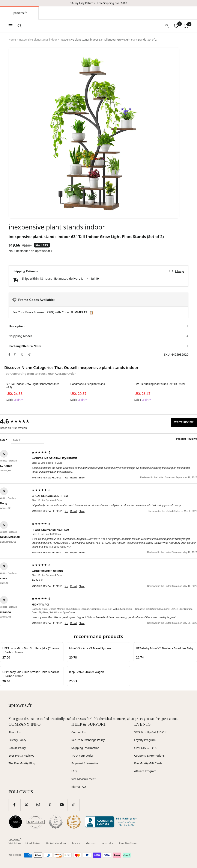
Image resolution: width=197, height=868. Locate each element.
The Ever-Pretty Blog (22, 763)
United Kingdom (56, 843)
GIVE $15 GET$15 (145, 748)
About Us (15, 732)
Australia (108, 843)
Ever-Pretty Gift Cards (148, 763)
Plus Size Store (128, 843)
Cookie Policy (17, 748)
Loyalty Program (145, 740)
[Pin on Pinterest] (15, 355)
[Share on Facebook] (9, 355)
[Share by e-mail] (29, 355)
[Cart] (186, 26)
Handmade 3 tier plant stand (88, 384)
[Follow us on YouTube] (62, 805)
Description (17, 326)
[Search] (20, 26)
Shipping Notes (20, 336)
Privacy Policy (17, 740)
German (91, 843)
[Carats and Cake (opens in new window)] (36, 822)
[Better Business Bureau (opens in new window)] (112, 822)
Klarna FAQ (79, 787)
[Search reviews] (27, 440)
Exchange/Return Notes (25, 346)
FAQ (74, 771)
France (76, 843)
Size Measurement (83, 779)
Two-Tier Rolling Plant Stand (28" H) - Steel (160, 384)
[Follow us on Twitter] (26, 805)
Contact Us (78, 732)
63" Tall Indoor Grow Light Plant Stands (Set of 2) (33, 386)
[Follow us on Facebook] (14, 805)
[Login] (167, 26)
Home (12, 40)
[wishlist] (176, 26)
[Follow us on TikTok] (73, 805)
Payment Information (85, 763)
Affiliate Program (145, 771)
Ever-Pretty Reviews (21, 756)
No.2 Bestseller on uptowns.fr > (31, 251)
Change (180, 271)
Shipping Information (85, 748)
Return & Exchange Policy (88, 740)
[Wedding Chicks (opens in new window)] (15, 822)
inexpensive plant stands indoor (38, 40)
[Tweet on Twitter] (22, 355)
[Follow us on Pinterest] (50, 805)
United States (32, 843)
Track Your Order (82, 756)
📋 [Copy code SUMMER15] (91, 313)
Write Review (184, 422)
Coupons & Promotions (149, 756)
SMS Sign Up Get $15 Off (150, 732)
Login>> (19, 400)
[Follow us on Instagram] (38, 805)
